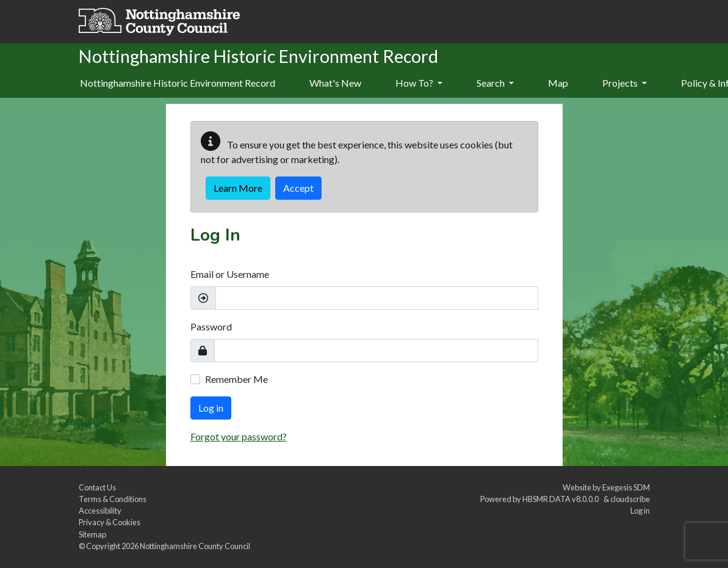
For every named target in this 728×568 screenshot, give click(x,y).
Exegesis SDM (626, 487)
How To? (419, 83)
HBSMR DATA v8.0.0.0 (562, 499)
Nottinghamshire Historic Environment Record (178, 83)
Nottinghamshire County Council (195, 546)
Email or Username (230, 274)
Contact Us (97, 487)
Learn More (238, 188)
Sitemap (92, 534)
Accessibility (100, 511)
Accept (298, 188)
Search (495, 83)
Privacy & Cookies (110, 522)
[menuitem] (335, 84)
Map (558, 83)
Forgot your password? (239, 436)
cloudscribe (630, 499)
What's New (335, 83)
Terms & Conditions (113, 499)
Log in (211, 408)
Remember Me (236, 379)
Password (211, 326)
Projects (625, 83)
